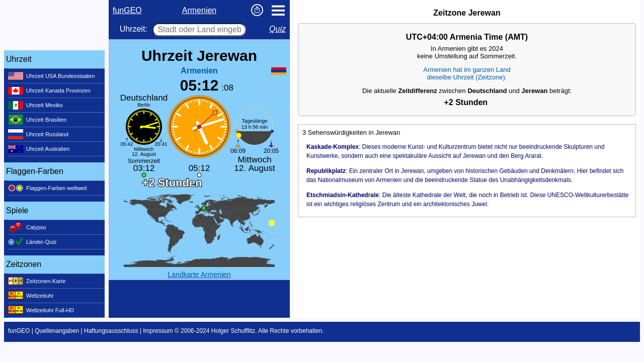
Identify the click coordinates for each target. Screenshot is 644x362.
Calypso (27, 227)
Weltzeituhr (31, 296)
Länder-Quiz (32, 242)
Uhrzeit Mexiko (35, 105)
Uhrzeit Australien (39, 149)
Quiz (277, 29)
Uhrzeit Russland (38, 134)
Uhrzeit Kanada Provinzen (49, 90)
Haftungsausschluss (111, 331)
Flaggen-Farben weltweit (47, 188)
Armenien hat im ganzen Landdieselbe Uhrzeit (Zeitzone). (467, 73)
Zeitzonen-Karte (37, 281)
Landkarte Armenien (199, 275)
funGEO (127, 10)
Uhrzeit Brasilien (37, 120)
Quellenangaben (57, 331)
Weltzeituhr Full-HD (41, 310)
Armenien (199, 10)
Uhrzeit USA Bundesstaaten (51, 76)
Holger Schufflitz (233, 331)
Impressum (158, 331)
